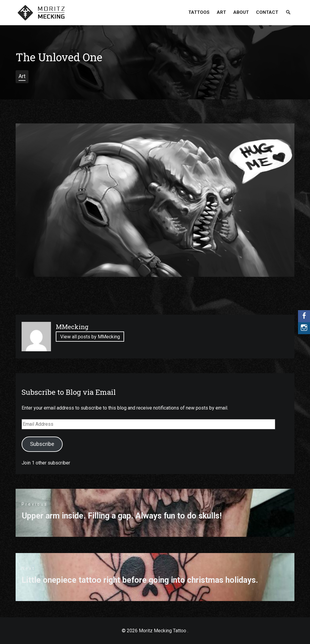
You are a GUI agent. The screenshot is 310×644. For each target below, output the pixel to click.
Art (221, 12)
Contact (267, 12)
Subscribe (42, 444)
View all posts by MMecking (90, 337)
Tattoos (199, 12)
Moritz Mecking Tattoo (162, 631)
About (241, 12)
